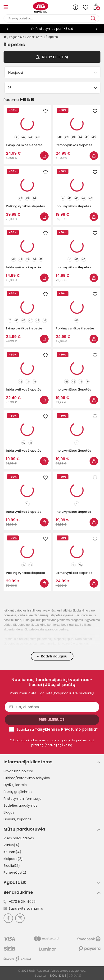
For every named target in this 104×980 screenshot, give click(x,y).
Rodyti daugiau (52, 656)
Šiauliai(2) (12, 866)
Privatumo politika (18, 771)
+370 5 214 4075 (20, 902)
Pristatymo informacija (23, 799)
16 (52, 88)
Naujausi (52, 72)
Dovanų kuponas (17, 819)
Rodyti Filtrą (52, 57)
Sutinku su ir (57, 729)
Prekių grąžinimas (18, 792)
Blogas (9, 812)
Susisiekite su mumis (23, 908)
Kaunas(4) (12, 852)
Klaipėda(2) (13, 859)
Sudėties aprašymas (20, 805)
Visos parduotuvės (19, 838)
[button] (97, 29)
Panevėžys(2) (15, 872)
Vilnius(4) (11, 845)
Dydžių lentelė (15, 785)
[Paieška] (47, 18)
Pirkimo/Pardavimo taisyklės (27, 778)
